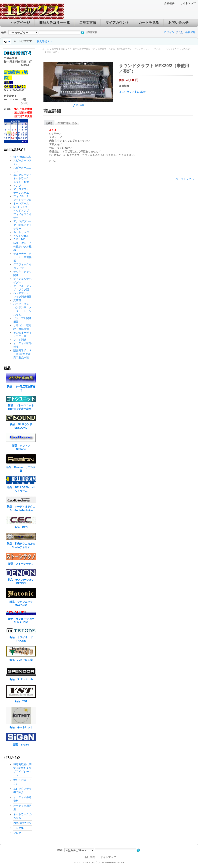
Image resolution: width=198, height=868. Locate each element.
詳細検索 (92, 32)
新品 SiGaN (21, 745)
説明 (49, 123)
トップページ (20, 23)
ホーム (46, 49)
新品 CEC (22, 527)
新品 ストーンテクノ (21, 564)
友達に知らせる (67, 123)
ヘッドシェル (21, 236)
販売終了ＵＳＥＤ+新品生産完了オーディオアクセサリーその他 (129, 49)
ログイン (169, 32)
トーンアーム (21, 203)
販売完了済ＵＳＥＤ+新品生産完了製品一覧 (73, 49)
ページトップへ (185, 179)
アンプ (17, 186)
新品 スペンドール (21, 679)
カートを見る (149, 23)
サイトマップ (188, 3)
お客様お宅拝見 (22, 823)
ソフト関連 (20, 340)
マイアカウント (117, 23)
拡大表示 (80, 105)
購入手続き (43, 42)
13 (16, 133)
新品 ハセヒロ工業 (21, 660)
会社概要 (169, 3)
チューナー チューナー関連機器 (22, 257)
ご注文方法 (88, 23)
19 (12, 135)
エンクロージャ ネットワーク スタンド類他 (24, 178)
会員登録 (190, 32)
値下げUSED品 (22, 157)
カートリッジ (22, 232)
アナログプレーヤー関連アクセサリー (22, 225)
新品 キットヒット (21, 727)
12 (12, 133)
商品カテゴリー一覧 (55, 23)
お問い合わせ (178, 23)
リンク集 (19, 828)
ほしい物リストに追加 (132, 92)
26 (12, 138)
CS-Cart (120, 862)
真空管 (17, 300)
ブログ (17, 833)
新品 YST (21, 701)
